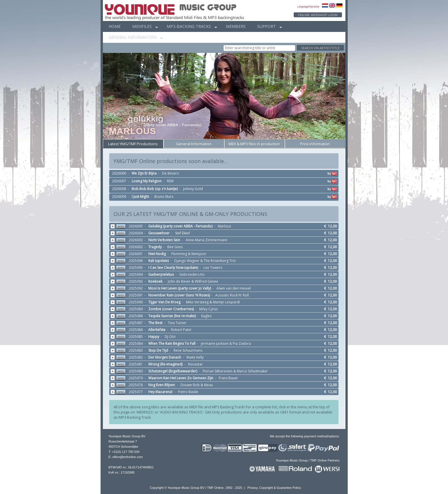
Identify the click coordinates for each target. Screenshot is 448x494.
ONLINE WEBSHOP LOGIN (318, 15)
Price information (315, 144)
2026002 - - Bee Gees (227, 247)
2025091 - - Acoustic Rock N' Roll (227, 295)
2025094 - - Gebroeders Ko (227, 274)
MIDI (121, 226)
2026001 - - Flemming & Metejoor (227, 254)
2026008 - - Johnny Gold (225, 189)
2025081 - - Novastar (227, 364)
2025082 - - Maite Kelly (227, 357)
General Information (194, 144)
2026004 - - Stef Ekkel (227, 233)
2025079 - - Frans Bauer (227, 378)
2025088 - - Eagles (227, 316)
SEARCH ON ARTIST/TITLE (320, 48)
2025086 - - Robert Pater (227, 330)
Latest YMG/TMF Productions (133, 144)
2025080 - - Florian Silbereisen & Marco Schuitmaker (227, 371)
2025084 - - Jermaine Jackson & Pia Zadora (227, 343)
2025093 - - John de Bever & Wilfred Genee (227, 281)
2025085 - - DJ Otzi (227, 337)
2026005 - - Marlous (227, 226)
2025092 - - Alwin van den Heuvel (227, 288)
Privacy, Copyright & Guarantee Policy (274, 488)
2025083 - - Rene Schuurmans (227, 350)
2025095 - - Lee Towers (227, 268)
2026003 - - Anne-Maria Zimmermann (227, 240)
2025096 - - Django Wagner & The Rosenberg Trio (227, 261)
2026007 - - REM (225, 181)
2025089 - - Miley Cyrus (227, 309)
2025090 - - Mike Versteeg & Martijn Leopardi (227, 302)
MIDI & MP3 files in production (254, 144)
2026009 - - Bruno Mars (225, 197)
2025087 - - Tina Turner (227, 323)
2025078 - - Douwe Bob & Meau (227, 385)
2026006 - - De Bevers (225, 174)
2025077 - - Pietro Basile (227, 392)
